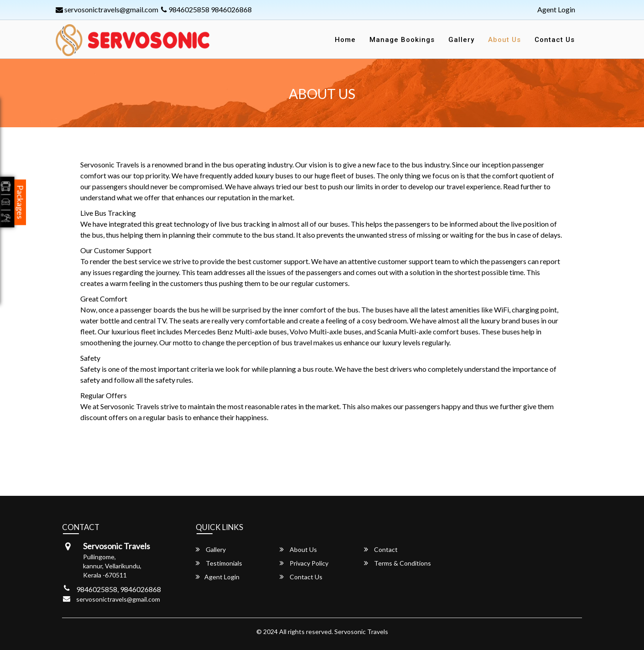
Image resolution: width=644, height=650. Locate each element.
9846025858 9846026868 (206, 9)
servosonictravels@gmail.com (107, 9)
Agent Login (556, 9)
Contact (381, 549)
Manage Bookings (402, 40)
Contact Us (555, 40)
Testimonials (219, 563)
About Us (504, 40)
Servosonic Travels (361, 632)
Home (345, 40)
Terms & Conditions (397, 563)
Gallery (461, 40)
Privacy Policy (304, 563)
